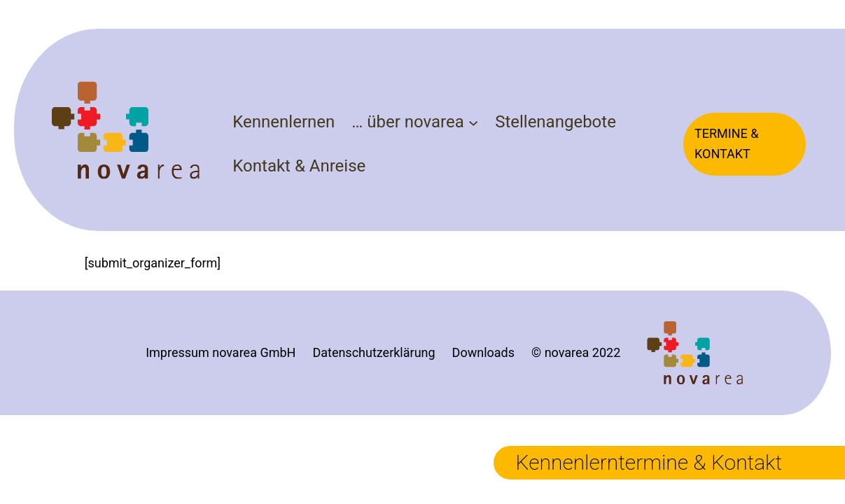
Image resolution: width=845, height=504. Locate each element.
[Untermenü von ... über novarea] (473, 122)
